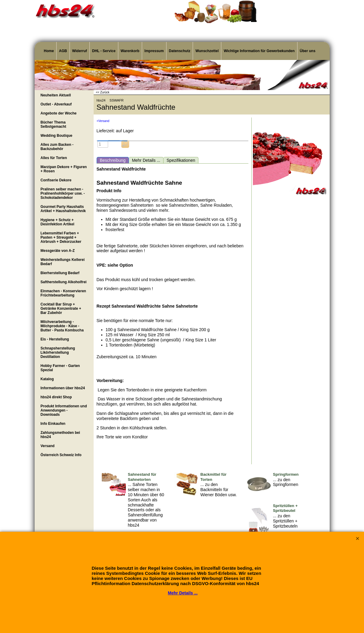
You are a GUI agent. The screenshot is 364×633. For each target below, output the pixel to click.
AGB (63, 51)
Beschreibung (113, 160)
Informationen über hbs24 (63, 388)
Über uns (308, 51)
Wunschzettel (207, 51)
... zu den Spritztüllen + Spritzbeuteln (285, 521)
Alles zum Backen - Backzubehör (57, 147)
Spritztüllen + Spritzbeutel (285, 508)
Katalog (47, 379)
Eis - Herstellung (55, 339)
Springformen (286, 474)
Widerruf (80, 51)
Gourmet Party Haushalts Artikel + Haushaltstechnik (63, 209)
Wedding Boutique (57, 136)
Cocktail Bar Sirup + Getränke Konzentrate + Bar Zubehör (61, 309)
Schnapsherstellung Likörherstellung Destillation (58, 353)
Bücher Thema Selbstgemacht (53, 124)
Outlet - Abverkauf (56, 104)
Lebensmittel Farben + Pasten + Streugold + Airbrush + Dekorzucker (61, 237)
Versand (48, 446)
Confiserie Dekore (56, 180)
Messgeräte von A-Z (58, 251)
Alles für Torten (54, 158)
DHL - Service (104, 51)
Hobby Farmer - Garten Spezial (60, 368)
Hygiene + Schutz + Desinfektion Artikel (58, 222)
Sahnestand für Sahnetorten (142, 477)
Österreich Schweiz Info (61, 455)
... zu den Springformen (286, 482)
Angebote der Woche (59, 113)
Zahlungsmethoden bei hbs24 (60, 435)
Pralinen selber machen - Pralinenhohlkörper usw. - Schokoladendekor (63, 193)
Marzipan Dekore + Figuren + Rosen (64, 169)
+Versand (103, 121)
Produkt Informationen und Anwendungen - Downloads (64, 410)
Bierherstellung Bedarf (60, 273)
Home (49, 51)
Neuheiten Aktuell (56, 95)
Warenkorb (130, 51)
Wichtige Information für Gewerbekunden (259, 51)
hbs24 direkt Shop (56, 397)
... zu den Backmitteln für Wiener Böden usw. (219, 490)
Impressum (154, 51)
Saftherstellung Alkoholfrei (64, 282)
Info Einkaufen (53, 424)
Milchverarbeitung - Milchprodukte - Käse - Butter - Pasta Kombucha (62, 326)
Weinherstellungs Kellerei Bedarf (63, 262)
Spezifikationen (181, 160)
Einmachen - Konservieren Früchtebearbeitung (63, 293)
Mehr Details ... (146, 160)
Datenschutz (180, 51)
